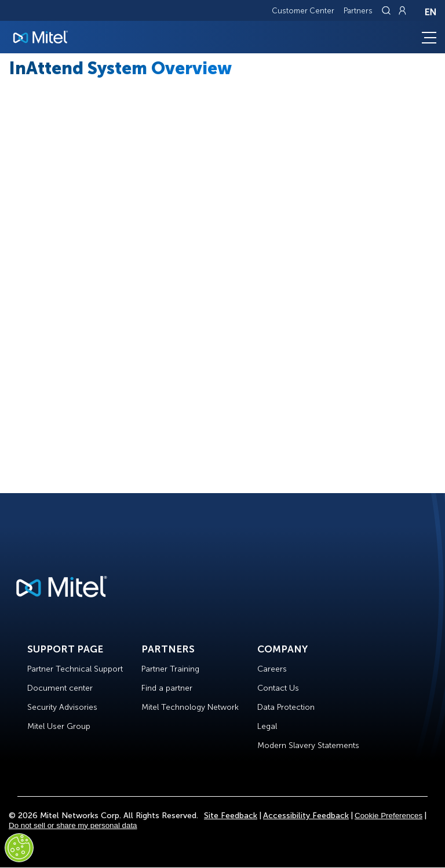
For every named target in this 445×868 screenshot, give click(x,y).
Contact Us (278, 688)
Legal (267, 726)
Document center (60, 688)
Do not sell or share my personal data (73, 825)
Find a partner (167, 688)
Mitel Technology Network (190, 707)
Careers (272, 669)
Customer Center (303, 11)
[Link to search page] (388, 10)
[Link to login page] (402, 10)
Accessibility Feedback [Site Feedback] (306, 816)
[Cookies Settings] (19, 848)
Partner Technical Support (75, 669)
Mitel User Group (59, 726)
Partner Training (170, 669)
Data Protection (286, 707)
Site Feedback (231, 816)
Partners (358, 11)
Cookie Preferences (389, 816)
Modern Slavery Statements (308, 745)
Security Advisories (62, 707)
